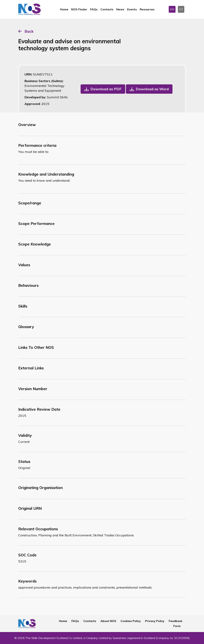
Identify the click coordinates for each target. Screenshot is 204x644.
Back (29, 31)
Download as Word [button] (152, 89)
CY (181, 9)
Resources (147, 9)
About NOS (108, 621)
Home (64, 9)
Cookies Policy (131, 621)
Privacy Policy (155, 621)
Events (132, 9)
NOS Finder (79, 9)
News (120, 9)
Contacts (107, 9)
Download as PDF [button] (106, 89)
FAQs (94, 9)
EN (172, 9)
